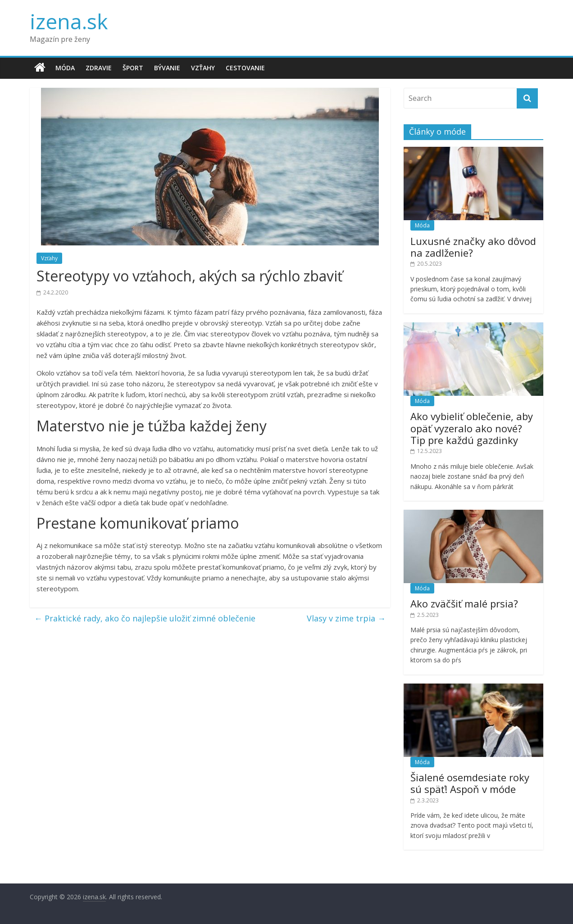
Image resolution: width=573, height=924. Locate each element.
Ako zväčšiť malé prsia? (464, 603)
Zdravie (99, 68)
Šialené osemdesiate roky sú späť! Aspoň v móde (470, 783)
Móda (65, 68)
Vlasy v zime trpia (346, 618)
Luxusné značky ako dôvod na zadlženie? (473, 247)
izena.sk (69, 21)
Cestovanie (245, 68)
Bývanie (167, 68)
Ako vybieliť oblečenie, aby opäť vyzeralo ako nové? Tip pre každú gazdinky (472, 428)
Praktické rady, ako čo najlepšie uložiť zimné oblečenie (145, 618)
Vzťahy (203, 68)
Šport (133, 68)
